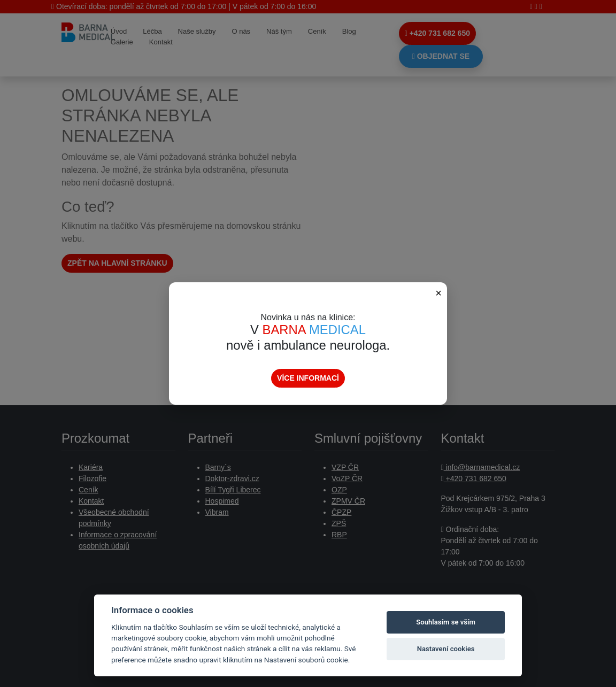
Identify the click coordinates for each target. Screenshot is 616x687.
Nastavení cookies (446, 649)
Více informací (308, 378)
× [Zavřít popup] (438, 293)
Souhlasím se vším (446, 622)
